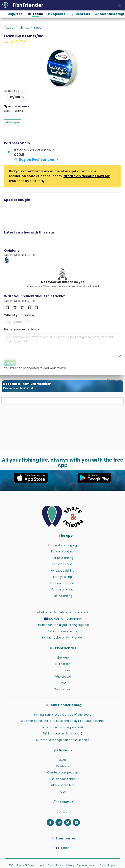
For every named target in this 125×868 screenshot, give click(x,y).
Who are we (63, 677)
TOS (11, 865)
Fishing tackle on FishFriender (62, 638)
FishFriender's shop (62, 779)
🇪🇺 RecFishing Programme (62, 619)
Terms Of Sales (25, 865)
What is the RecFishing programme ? (62, 612)
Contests (62, 766)
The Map (63, 658)
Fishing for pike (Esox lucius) (63, 733)
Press (62, 683)
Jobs (62, 792)
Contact (63, 811)
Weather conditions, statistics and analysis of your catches (62, 721)
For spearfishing (62, 589)
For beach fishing (62, 583)
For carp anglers (62, 551)
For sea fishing (62, 564)
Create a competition (63, 772)
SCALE (63, 760)
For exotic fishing (62, 571)
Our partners (63, 689)
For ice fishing (62, 596)
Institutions (63, 670)
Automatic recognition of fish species (62, 740)
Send (10, 363)
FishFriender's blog (62, 785)
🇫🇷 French (63, 848)
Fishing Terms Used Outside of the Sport (63, 715)
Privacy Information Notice (81, 865)
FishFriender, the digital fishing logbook (62, 625)
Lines (38, 28)
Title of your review (19, 315)
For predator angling (63, 545)
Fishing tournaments (62, 631)
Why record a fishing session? (63, 727)
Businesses (63, 664)
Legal (41, 865)
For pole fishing (63, 558)
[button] (120, 5)
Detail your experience (22, 329)
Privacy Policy (55, 865)
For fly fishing (62, 577)
